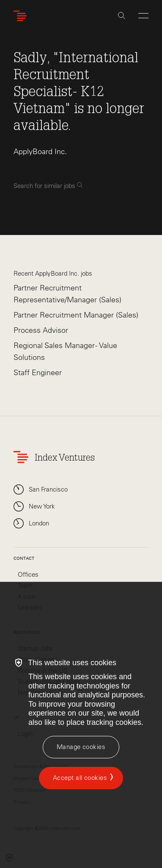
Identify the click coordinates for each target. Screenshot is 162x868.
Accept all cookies (80, 778)
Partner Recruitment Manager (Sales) (76, 315)
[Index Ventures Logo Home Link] (22, 16)
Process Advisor (41, 330)
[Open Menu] (143, 16)
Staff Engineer (38, 373)
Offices (28, 575)
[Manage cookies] (81, 747)
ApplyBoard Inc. (40, 152)
